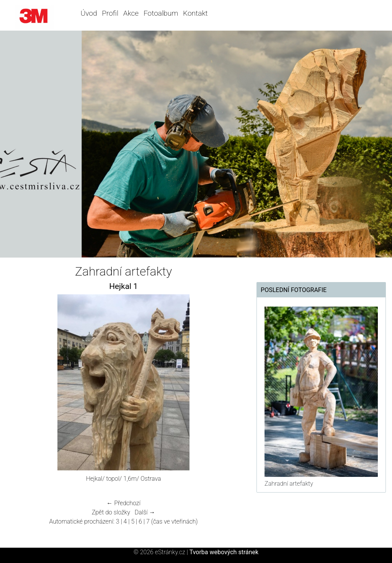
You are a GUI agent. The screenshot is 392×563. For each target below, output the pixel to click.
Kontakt (195, 13)
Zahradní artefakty (289, 484)
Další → (145, 512)
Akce (131, 13)
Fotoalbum (161, 13)
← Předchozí (123, 503)
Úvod (89, 13)
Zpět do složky (111, 512)
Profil (110, 13)
